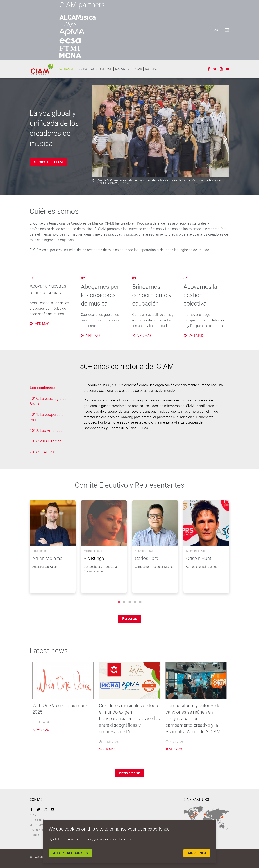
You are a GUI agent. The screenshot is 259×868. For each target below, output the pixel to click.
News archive (130, 773)
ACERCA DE (66, 69)
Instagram (221, 69)
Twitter (215, 69)
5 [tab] (140, 602)
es (216, 30)
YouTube (53, 809)
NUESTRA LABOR (101, 69)
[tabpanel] (53, 546)
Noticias (151, 69)
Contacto (227, 30)
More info (197, 853)
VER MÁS (39, 324)
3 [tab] (129, 602)
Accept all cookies (70, 853)
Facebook (209, 69)
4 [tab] (135, 602)
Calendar (135, 69)
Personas (130, 619)
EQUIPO (82, 69)
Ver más (41, 730)
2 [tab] (124, 602)
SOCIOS (120, 69)
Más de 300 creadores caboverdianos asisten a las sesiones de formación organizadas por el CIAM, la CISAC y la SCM (156, 182)
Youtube (228, 69)
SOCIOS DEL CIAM (48, 162)
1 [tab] (119, 602)
